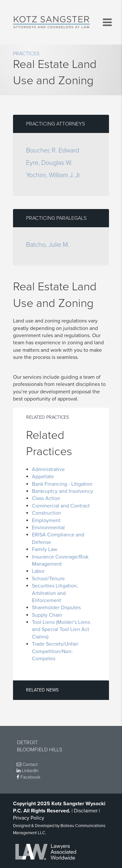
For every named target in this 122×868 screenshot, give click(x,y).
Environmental (48, 528)
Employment (46, 520)
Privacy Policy (29, 818)
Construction (47, 513)
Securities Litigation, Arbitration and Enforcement (55, 593)
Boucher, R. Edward (53, 151)
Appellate (43, 477)
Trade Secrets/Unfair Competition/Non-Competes (55, 651)
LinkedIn (28, 771)
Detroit (27, 743)
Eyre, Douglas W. (49, 163)
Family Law (45, 549)
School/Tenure (48, 579)
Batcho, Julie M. (48, 245)
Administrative (48, 469)
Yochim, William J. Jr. (53, 175)
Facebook (28, 777)
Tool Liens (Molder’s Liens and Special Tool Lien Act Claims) (61, 630)
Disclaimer (86, 811)
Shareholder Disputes (56, 608)
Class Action (46, 498)
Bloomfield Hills (40, 750)
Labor (38, 571)
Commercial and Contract (61, 506)
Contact (27, 764)
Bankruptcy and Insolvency (62, 491)
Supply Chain (47, 615)
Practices (26, 54)
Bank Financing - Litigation (62, 484)
